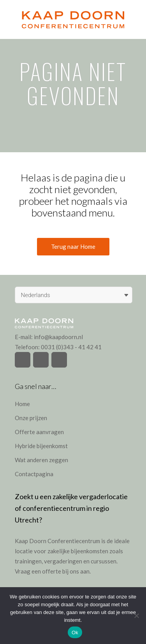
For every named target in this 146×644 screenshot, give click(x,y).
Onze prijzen (31, 418)
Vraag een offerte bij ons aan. (53, 571)
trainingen (28, 561)
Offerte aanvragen (39, 432)
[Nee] (136, 616)
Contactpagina (34, 474)
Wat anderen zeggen (41, 460)
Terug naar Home (73, 246)
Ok (75, 633)
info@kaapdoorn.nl (58, 337)
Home (22, 404)
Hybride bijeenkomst (41, 446)
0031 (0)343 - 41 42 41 (71, 347)
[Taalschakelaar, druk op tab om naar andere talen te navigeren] (74, 295)
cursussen (104, 561)
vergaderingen (63, 561)
